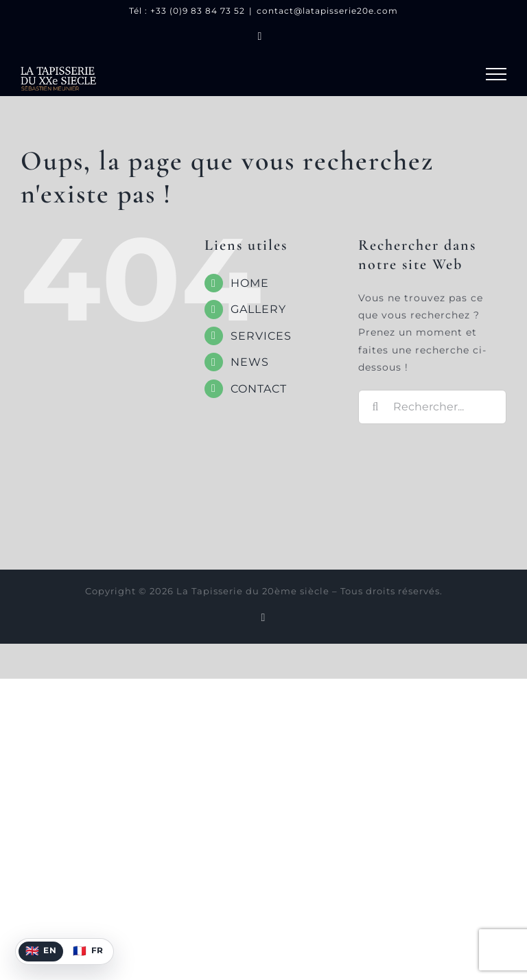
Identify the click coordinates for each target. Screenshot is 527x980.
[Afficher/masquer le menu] (496, 74)
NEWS (250, 362)
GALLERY (258, 309)
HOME (250, 283)
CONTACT (259, 389)
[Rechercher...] (432, 407)
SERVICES (261, 336)
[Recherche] (375, 407)
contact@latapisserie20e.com (327, 11)
